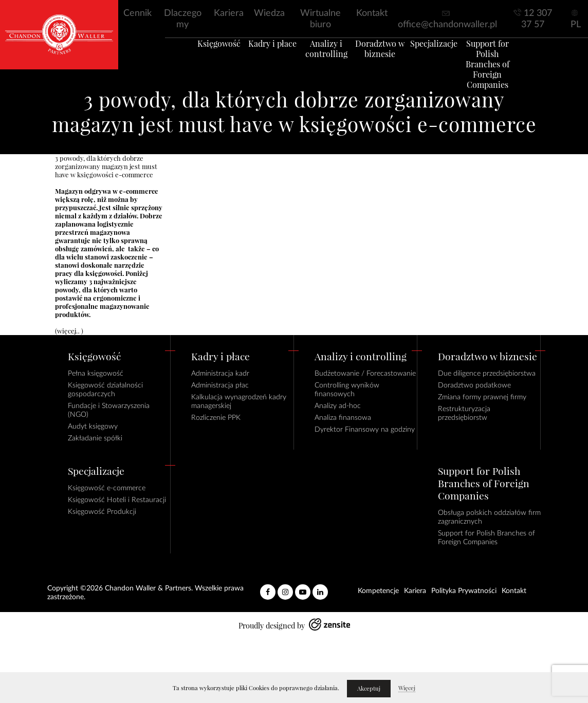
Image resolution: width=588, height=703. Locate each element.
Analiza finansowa (343, 418)
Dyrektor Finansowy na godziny (365, 430)
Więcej (407, 688)
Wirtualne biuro (320, 19)
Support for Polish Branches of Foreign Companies (506, 71)
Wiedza (269, 13)
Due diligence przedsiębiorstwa (487, 374)
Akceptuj (369, 689)
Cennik (137, 13)
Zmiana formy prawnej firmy (482, 397)
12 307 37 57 (537, 19)
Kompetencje (378, 591)
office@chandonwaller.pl (447, 25)
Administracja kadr (220, 374)
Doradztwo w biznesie (384, 61)
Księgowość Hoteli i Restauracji (117, 500)
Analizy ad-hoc (338, 406)
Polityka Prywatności (464, 591)
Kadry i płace (262, 56)
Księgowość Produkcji (102, 512)
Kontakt (372, 13)
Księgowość (200, 56)
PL (576, 25)
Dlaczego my (183, 19)
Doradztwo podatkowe (474, 385)
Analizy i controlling (323, 61)
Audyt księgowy (93, 427)
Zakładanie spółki (95, 438)
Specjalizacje (445, 56)
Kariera (229, 13)
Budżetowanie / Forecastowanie (365, 374)
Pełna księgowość (96, 374)
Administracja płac (220, 385)
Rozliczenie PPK (216, 418)
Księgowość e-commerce (107, 488)
